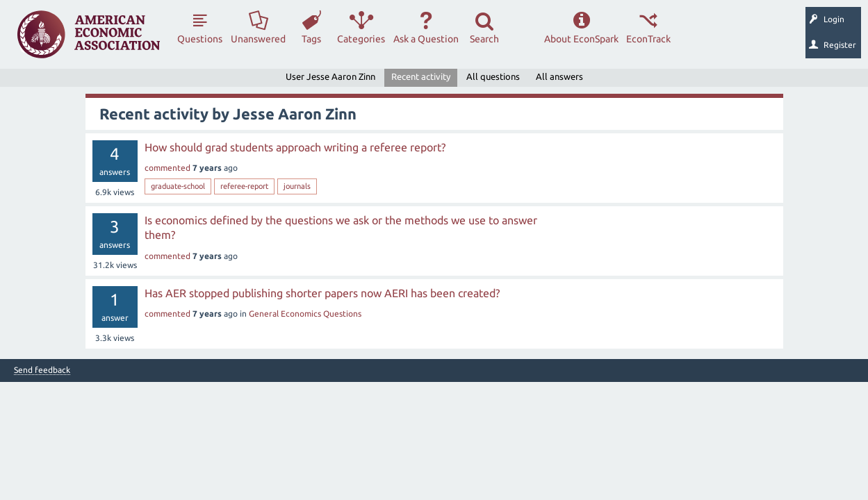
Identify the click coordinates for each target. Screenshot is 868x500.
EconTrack (648, 39)
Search (484, 39)
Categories (361, 39)
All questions (493, 76)
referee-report (244, 186)
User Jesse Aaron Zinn (330, 76)
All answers (559, 76)
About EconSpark (581, 39)
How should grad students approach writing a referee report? (295, 147)
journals (297, 186)
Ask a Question (426, 39)
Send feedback (42, 370)
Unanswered (258, 39)
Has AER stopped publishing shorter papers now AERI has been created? (322, 293)
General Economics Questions (305, 314)
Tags (311, 39)
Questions (200, 39)
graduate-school (178, 186)
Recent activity (421, 76)
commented (167, 168)
